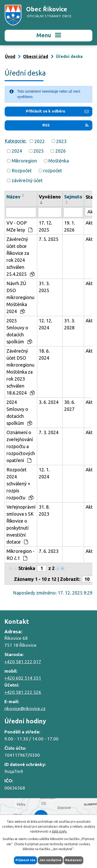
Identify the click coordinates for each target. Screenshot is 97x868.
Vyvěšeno (50, 197)
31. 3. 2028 (70, 324)
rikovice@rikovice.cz (25, 709)
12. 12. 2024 (46, 324)
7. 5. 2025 (49, 239)
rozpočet (53, 170)
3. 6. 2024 (49, 402)
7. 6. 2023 (49, 551)
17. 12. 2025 (46, 226)
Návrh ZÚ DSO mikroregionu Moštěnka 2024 (20, 297)
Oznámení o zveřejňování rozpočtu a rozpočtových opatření (21, 446)
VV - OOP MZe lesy (19, 226)
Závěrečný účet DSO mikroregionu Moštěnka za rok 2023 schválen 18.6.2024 (21, 372)
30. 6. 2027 (70, 406)
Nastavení (73, 860)
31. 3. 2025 (44, 287)
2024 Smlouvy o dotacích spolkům (19, 413)
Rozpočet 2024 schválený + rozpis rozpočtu (20, 484)
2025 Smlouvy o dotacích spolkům (19, 331)
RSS (65, 125)
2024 (17, 151)
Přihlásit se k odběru (57, 111)
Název (13, 197)
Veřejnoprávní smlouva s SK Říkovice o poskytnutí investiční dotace (21, 524)
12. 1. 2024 (44, 473)
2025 (39, 151)
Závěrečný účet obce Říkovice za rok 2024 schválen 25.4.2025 (21, 257)
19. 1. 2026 (70, 226)
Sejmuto (73, 197)
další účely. (59, 831)
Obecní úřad (36, 56)
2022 (40, 141)
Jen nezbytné (50, 860)
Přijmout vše (25, 860)
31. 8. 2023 (44, 510)
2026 (61, 151)
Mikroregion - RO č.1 (20, 555)
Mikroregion (24, 161)
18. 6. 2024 (44, 354)
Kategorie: (16, 141)
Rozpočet (22, 170)
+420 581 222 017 (23, 662)
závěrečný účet (27, 180)
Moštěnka (59, 161)
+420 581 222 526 (23, 692)
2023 (61, 141)
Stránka (27, 568)
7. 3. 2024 (49, 432)
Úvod (10, 56)
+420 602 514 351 (23, 678)
